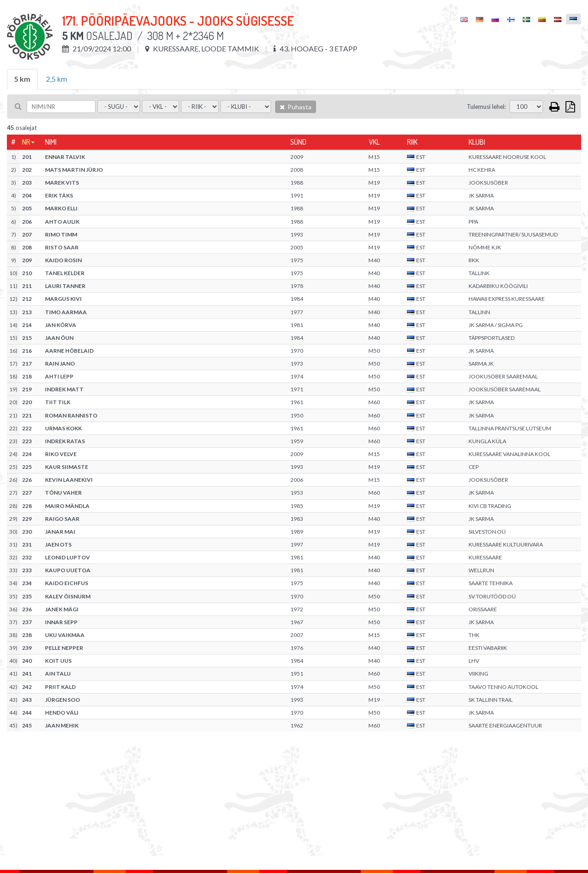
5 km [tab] (22, 79)
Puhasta (296, 107)
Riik (412, 142)
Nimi (51, 142)
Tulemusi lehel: (486, 107)
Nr (26, 142)
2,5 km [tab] (57, 79)
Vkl (374, 142)
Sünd (298, 142)
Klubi (477, 142)
